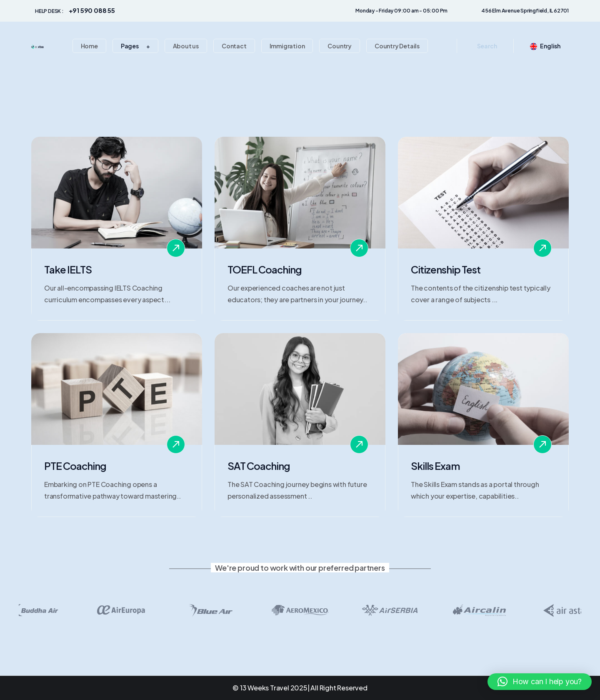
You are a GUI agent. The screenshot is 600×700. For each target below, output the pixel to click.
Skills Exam (435, 466)
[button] (540, 682)
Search (487, 46)
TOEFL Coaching (265, 269)
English (545, 45)
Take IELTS (68, 269)
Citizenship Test (446, 269)
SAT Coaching (259, 466)
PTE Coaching (75, 466)
